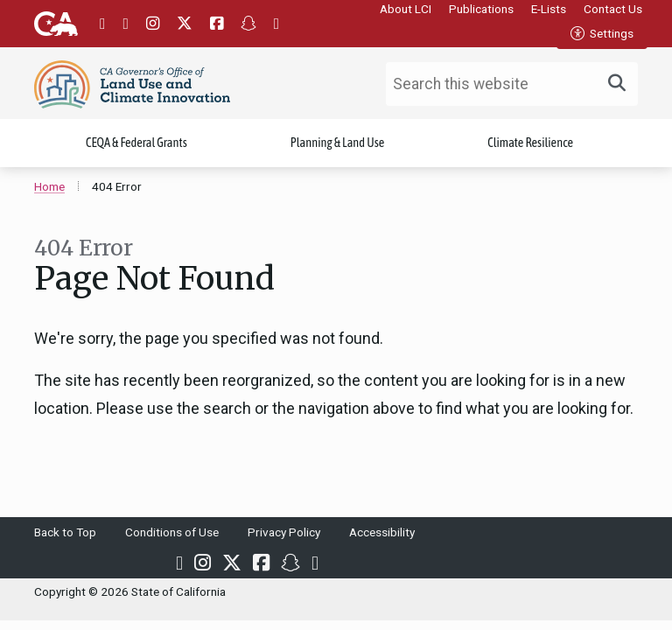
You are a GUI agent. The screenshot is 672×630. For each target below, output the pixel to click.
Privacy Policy (284, 534)
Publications (481, 9)
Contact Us (613, 9)
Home (49, 188)
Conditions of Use (172, 534)
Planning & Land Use (338, 144)
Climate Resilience (530, 144)
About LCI (406, 9)
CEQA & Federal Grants (136, 144)
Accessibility (382, 534)
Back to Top (65, 534)
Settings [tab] (602, 33)
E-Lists (549, 9)
